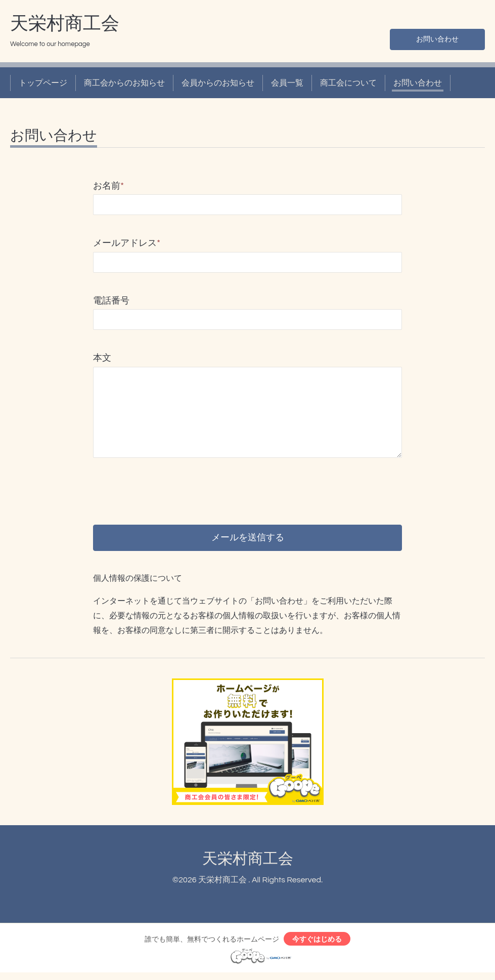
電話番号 (111, 301)
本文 (102, 358)
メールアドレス (127, 243)
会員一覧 (287, 83)
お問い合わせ (437, 38)
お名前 (108, 186)
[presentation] (170, 482)
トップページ (43, 83)
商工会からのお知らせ (124, 83)
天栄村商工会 (65, 24)
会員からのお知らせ (218, 83)
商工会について (348, 83)
